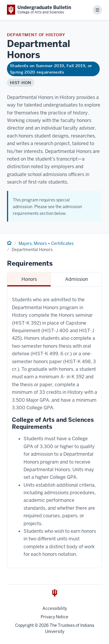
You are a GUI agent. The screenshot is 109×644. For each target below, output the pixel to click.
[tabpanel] (54, 427)
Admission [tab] (76, 279)
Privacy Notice (54, 617)
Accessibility (55, 608)
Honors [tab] (29, 279)
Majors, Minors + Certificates (46, 243)
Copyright (24, 625)
